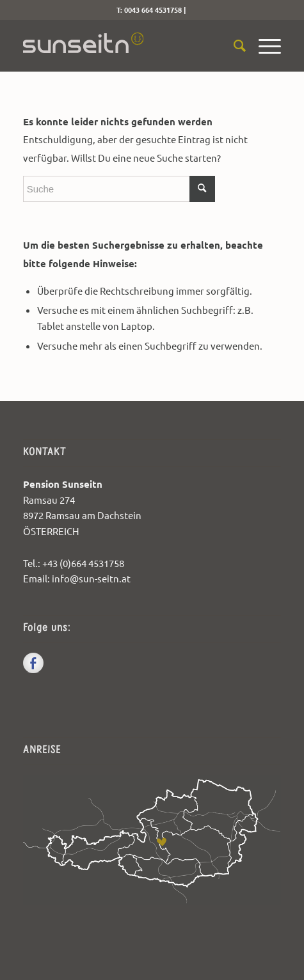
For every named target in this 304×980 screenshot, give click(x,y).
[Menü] (263, 45)
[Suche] (233, 45)
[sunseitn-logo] (126, 45)
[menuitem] (233, 45)
